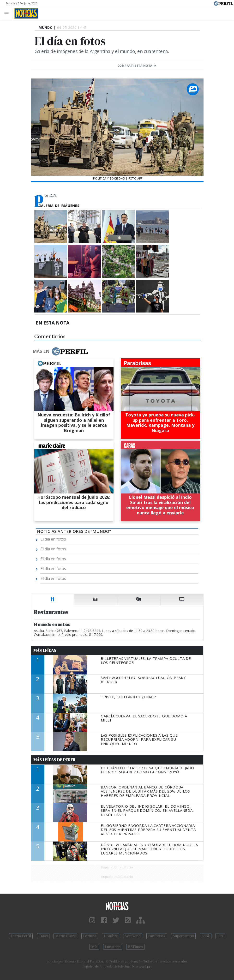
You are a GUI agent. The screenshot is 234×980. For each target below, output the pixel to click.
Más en (60, 351)
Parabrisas (157, 936)
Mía (94, 947)
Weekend (133, 936)
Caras (43, 936)
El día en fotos (53, 539)
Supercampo (183, 936)
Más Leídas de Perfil (55, 760)
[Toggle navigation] (8, 13)
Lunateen (113, 947)
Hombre (111, 936)
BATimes (135, 947)
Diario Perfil (21, 936)
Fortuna (90, 936)
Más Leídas (45, 650)
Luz (220, 936)
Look (206, 936)
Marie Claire (65, 936)
